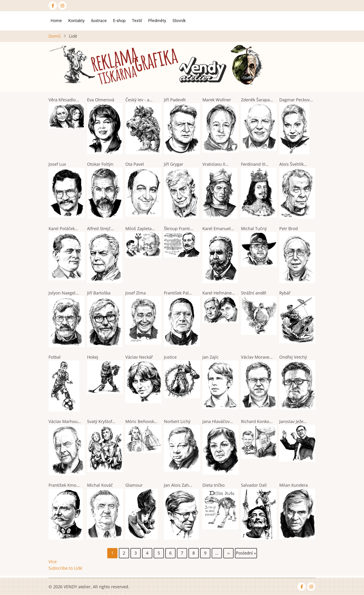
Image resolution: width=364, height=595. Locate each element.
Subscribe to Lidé (65, 568)
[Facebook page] (53, 6)
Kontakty (76, 21)
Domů (55, 36)
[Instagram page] (62, 6)
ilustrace (99, 21)
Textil (137, 21)
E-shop (119, 21)
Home (56, 21)
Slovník (179, 21)
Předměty (157, 21)
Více (53, 562)
